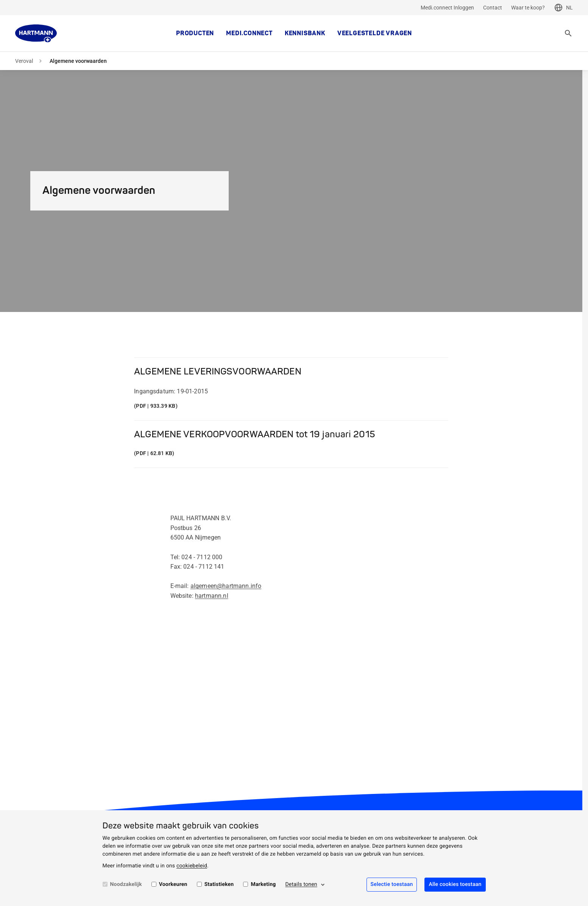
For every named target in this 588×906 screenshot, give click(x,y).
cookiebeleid (192, 866)
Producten (195, 33)
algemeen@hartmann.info (226, 586)
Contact (493, 8)
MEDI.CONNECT (249, 33)
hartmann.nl (212, 596)
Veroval (24, 61)
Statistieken (219, 884)
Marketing (263, 884)
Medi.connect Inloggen (447, 8)
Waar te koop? (528, 8)
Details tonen (301, 884)
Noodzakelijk (126, 884)
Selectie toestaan (392, 884)
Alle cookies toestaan (455, 884)
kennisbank (305, 33)
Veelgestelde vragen (375, 33)
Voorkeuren (173, 884)
